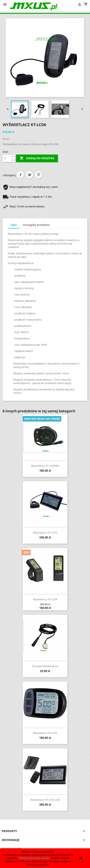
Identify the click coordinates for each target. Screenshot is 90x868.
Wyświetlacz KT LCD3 (45, 533)
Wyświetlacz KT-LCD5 (45, 733)
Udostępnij (21, 175)
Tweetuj (30, 175)
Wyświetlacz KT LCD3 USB (45, 800)
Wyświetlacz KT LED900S (45, 466)
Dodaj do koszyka (37, 158)
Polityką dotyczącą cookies (34, 858)
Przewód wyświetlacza (45, 666)
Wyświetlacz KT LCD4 (45, 599)
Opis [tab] (14, 225)
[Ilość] (7, 158)
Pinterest (39, 175)
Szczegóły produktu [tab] (36, 225)
